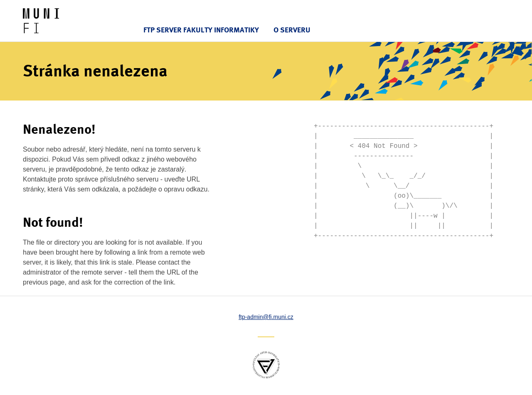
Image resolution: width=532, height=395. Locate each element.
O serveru (292, 30)
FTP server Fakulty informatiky (201, 30)
